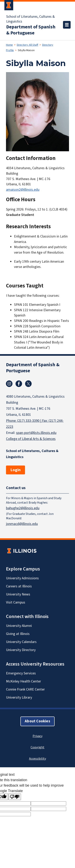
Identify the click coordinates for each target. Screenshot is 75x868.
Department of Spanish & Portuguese (31, 30)
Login (15, 470)
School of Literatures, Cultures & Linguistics (30, 19)
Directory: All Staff (27, 45)
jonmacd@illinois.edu (22, 524)
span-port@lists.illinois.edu (36, 433)
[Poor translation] (15, 797)
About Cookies (37, 721)
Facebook (19, 384)
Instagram (9, 384)
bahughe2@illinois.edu (23, 508)
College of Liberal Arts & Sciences (31, 439)
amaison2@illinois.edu (23, 190)
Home (9, 45)
